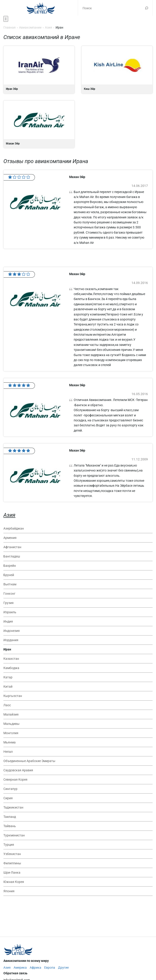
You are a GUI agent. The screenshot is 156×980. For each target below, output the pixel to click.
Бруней (9, 575)
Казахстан (11, 659)
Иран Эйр (39, 70)
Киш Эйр (117, 70)
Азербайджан (14, 528)
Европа (50, 968)
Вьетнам (10, 584)
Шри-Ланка (12, 872)
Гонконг (9, 594)
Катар (8, 677)
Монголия (11, 733)
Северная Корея (15, 780)
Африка (35, 968)
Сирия (8, 798)
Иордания (11, 640)
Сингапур (10, 789)
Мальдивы (11, 724)
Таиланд (10, 817)
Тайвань (10, 826)
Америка (20, 968)
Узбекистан (12, 854)
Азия (9, 515)
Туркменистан (14, 835)
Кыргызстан (13, 696)
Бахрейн (10, 566)
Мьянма (10, 742)
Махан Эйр (39, 124)
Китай (8, 687)
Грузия (9, 603)
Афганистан (12, 547)
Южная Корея (14, 882)
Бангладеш (12, 556)
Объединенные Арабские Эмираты (29, 761)
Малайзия (11, 714)
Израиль (10, 612)
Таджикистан (13, 807)
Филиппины (12, 863)
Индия (8, 621)
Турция (9, 845)
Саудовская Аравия (18, 770)
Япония (9, 891)
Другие (63, 968)
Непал (8, 752)
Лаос (7, 705)
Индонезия (12, 631)
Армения (10, 538)
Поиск (147, 8)
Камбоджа (11, 668)
